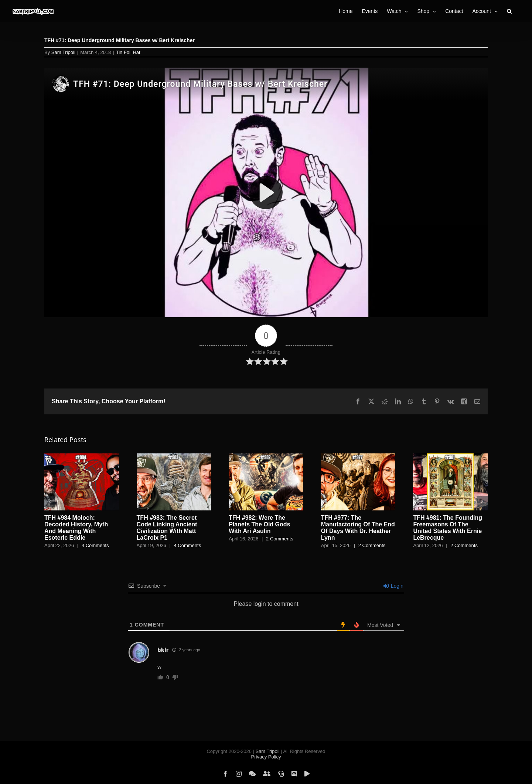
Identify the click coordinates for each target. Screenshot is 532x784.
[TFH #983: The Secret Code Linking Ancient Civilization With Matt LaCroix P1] (174, 456)
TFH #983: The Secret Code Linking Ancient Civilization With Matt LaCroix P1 (167, 528)
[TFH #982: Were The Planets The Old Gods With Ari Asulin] (266, 456)
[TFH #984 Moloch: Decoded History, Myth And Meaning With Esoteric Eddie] (82, 456)
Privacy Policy (266, 757)
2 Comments (280, 539)
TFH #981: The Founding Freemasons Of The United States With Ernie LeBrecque (448, 528)
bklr (163, 650)
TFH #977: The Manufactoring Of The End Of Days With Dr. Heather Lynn (358, 528)
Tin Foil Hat (128, 52)
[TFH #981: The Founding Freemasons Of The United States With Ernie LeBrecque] (450, 456)
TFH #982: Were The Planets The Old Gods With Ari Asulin (259, 524)
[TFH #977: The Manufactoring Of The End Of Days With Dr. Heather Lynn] (358, 456)
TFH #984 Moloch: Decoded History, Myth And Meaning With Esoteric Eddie (76, 528)
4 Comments (95, 545)
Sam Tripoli (63, 52)
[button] (509, 11)
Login (393, 586)
